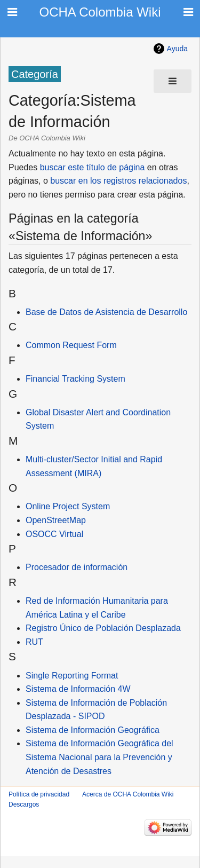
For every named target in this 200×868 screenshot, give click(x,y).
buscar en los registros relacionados (118, 181)
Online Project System (68, 506)
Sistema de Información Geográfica (93, 730)
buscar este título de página (93, 167)
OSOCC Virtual (54, 534)
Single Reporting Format (72, 676)
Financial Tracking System (75, 379)
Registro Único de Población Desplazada (103, 628)
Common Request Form (71, 345)
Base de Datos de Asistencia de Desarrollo (106, 312)
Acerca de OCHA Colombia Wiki (128, 794)
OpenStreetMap (56, 520)
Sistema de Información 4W (78, 689)
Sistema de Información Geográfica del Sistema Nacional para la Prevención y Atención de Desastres (99, 757)
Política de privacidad (39, 794)
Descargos (24, 804)
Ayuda (177, 49)
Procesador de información (77, 567)
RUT (34, 642)
